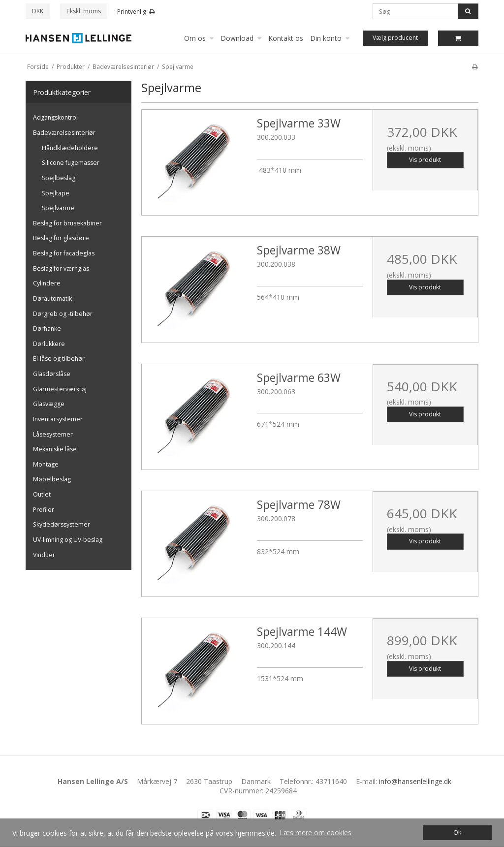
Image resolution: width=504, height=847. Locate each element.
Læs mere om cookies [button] (315, 832)
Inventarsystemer (58, 419)
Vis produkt (425, 160)
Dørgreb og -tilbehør (63, 314)
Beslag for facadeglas (64, 253)
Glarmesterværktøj (60, 389)
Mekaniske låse (55, 449)
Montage (46, 464)
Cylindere (47, 283)
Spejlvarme (58, 208)
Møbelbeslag (52, 479)
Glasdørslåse (52, 374)
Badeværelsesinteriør (64, 133)
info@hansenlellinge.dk (415, 781)
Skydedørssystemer (62, 524)
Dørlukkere (49, 344)
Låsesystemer (53, 434)
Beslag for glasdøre (61, 238)
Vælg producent (395, 38)
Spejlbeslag (59, 178)
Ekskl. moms (84, 11)
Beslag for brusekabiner (67, 223)
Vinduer (44, 555)
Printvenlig (136, 11)
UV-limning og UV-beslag (68, 540)
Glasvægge (49, 404)
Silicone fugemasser (71, 163)
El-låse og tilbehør (59, 359)
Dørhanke (47, 329)
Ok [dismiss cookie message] (457, 832)
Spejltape (56, 193)
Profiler (44, 510)
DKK (38, 11)
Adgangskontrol (55, 117)
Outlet (42, 494)
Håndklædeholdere (70, 148)
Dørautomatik (52, 298)
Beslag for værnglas (61, 268)
